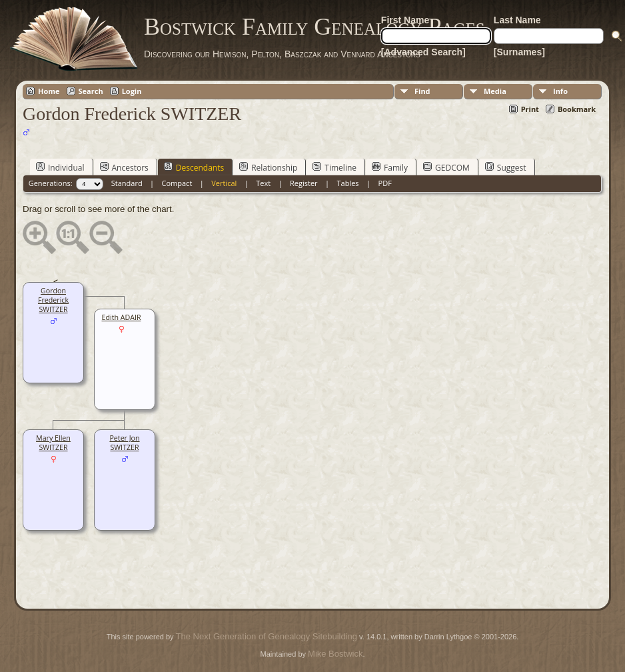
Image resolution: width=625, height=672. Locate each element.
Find (422, 91)
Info (560, 91)
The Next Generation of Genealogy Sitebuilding (267, 636)
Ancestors (124, 167)
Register (304, 183)
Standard (127, 183)
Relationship (268, 167)
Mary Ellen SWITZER (53, 443)
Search (91, 91)
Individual (60, 167)
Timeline (334, 167)
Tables (348, 183)
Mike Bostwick (335, 654)
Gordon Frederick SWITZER (53, 300)
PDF (385, 183)
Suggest (506, 167)
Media (495, 91)
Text (263, 183)
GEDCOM (446, 167)
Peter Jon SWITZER (124, 443)
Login (132, 91)
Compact (177, 183)
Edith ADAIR (122, 317)
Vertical (224, 183)
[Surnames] (519, 52)
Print (530, 109)
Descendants (194, 167)
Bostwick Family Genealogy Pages (314, 27)
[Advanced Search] (423, 52)
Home (49, 91)
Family (390, 167)
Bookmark (577, 109)
